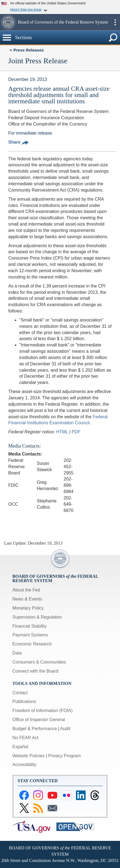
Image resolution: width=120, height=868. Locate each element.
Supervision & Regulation (37, 617)
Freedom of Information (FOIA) (43, 711)
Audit (65, 729)
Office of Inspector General (39, 720)
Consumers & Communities (39, 662)
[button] (8, 22)
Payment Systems (30, 635)
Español (20, 747)
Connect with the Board (35, 671)
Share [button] (18, 142)
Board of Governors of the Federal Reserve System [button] (63, 22)
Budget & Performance (35, 729)
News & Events (27, 599)
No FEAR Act (25, 738)
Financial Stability (30, 626)
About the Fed (26, 590)
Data (17, 653)
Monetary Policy (28, 608)
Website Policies (28, 756)
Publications (24, 701)
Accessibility (24, 765)
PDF (76, 432)
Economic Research (32, 644)
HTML (62, 432)
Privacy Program (64, 756)
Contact (20, 693)
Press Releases (29, 50)
